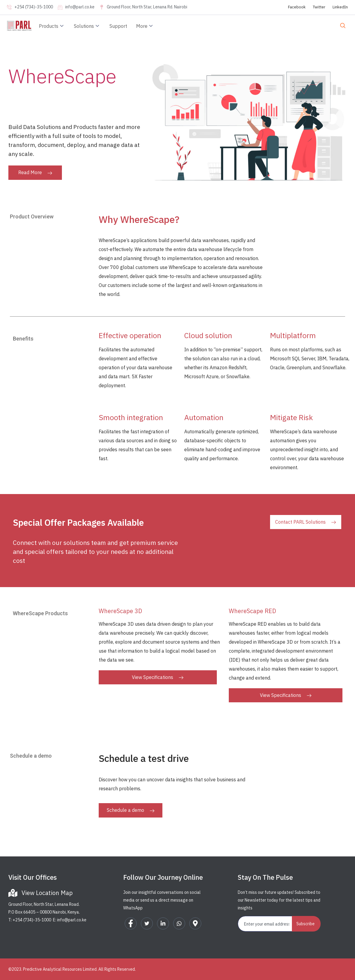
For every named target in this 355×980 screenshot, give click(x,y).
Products (52, 26)
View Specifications (158, 677)
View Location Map (47, 893)
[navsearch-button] (343, 26)
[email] (265, 924)
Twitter (319, 7)
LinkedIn (340, 7)
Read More (35, 172)
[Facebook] (131, 923)
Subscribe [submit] (306, 924)
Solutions (87, 26)
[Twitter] (147, 923)
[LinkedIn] (163, 923)
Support (118, 26)
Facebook (297, 7)
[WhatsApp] (179, 923)
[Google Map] (195, 923)
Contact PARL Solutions (306, 522)
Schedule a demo (131, 810)
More (145, 26)
